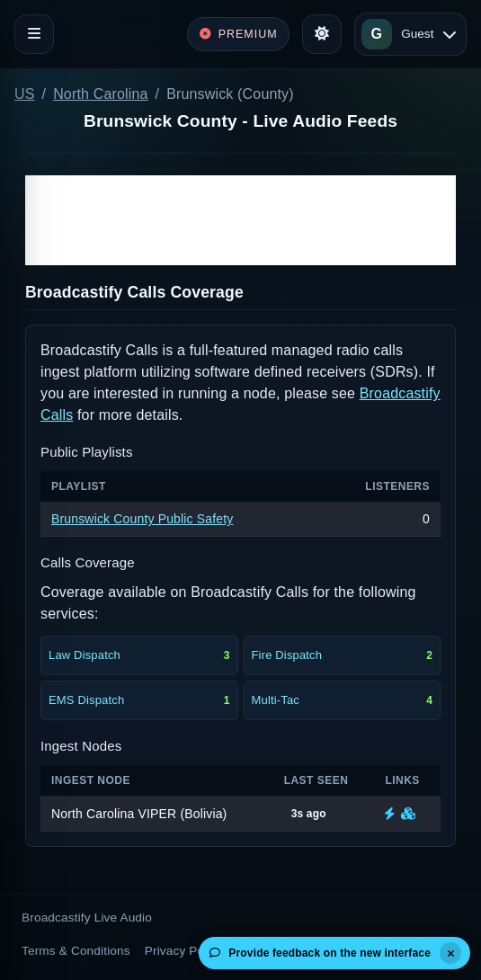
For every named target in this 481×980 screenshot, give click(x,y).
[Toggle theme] (322, 34)
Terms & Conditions (76, 951)
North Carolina (100, 94)
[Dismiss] (450, 953)
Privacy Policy (184, 951)
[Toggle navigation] (34, 34)
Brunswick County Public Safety (142, 519)
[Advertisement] (240, 220)
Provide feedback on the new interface (320, 953)
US (25, 94)
